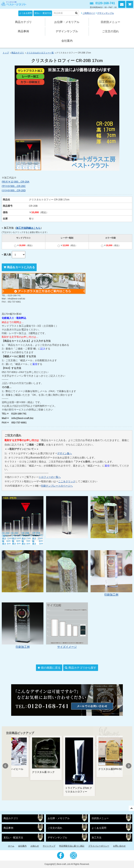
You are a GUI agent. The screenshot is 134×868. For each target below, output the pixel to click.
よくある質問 (25, 13)
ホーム (11, 846)
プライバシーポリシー (99, 846)
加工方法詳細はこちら (28, 228)
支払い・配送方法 (43, 13)
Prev (5, 766)
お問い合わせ (122, 4)
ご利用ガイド (89, 13)
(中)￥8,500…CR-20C (14, 186)
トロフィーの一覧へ (50, 477)
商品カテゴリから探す (82, 668)
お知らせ (35, 846)
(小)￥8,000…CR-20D (14, 190)
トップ (6, 53)
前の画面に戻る (51, 668)
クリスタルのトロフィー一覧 (40, 53)
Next (129, 766)
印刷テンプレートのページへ (57, 486)
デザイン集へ (65, 453)
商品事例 (23, 31)
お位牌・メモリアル (67, 22)
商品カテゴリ (23, 22)
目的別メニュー (110, 22)
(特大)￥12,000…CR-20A (16, 182)
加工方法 (96, 838)
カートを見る (130, 4)
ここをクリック (67, 481)
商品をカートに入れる (21, 267)
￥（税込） (24, 245)
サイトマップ (49, 846)
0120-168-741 (105, 3)
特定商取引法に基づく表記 (72, 846)
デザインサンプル (106, 13)
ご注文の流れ (110, 31)
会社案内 (67, 41)
